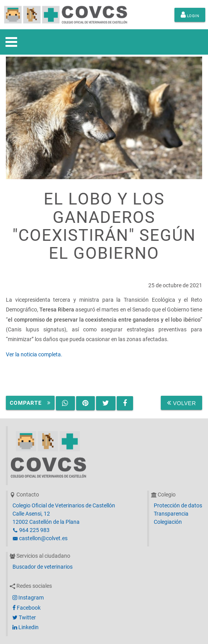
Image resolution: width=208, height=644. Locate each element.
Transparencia (171, 514)
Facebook (27, 608)
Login (190, 15)
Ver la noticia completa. (34, 354)
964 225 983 (31, 530)
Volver (181, 403)
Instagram (28, 598)
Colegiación (168, 522)
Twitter (24, 617)
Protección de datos (178, 505)
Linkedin (26, 627)
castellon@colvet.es (40, 538)
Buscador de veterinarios (43, 567)
